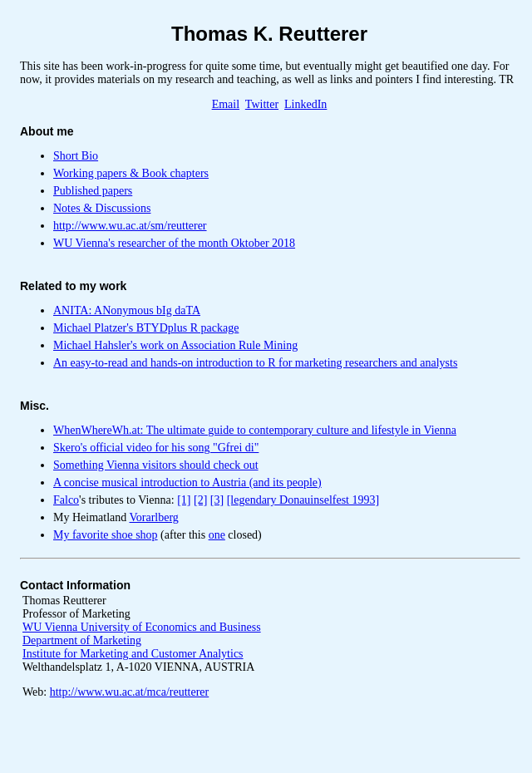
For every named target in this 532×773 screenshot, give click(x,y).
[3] (217, 500)
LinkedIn (305, 104)
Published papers (93, 191)
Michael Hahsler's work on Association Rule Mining (175, 345)
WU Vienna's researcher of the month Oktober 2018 (174, 243)
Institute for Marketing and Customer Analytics (133, 654)
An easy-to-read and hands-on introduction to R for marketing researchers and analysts (255, 363)
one (217, 535)
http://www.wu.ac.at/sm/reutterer (130, 226)
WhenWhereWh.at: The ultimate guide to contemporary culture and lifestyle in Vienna (255, 430)
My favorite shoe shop (106, 535)
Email (226, 104)
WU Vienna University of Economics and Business (142, 627)
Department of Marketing (82, 640)
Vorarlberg (154, 517)
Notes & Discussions (102, 208)
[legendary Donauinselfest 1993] (303, 500)
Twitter (262, 104)
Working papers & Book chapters (131, 173)
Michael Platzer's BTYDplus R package (146, 328)
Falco (66, 500)
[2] (200, 500)
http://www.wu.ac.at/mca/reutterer (130, 692)
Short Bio (76, 156)
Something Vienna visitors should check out (156, 465)
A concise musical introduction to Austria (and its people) (187, 483)
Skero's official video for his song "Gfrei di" (156, 448)
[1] (184, 500)
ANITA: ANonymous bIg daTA (127, 310)
